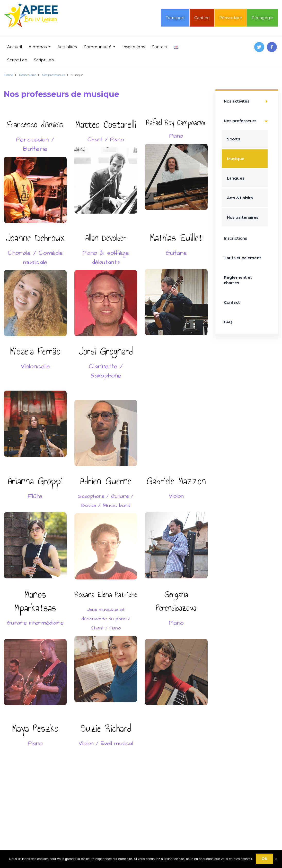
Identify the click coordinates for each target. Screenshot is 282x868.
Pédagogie (262, 18)
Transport (175, 18)
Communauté (98, 47)
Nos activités (247, 101)
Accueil (15, 47)
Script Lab (17, 60)
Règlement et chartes (238, 280)
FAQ (228, 322)
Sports (233, 139)
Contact (160, 47)
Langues (236, 178)
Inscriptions (134, 47)
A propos (38, 47)
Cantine (202, 18)
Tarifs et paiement (243, 258)
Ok (264, 859)
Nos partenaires (243, 217)
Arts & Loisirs (240, 198)
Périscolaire (231, 18)
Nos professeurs (247, 121)
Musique (236, 159)
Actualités (67, 47)
